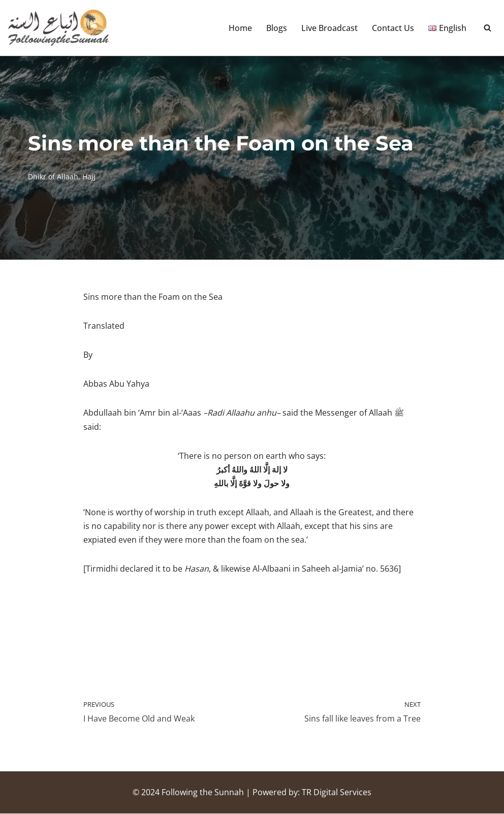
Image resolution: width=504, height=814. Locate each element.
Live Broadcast (329, 28)
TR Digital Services (337, 793)
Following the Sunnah (203, 793)
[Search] (487, 28)
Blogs (277, 28)
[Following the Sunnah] (58, 28)
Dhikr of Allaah (53, 177)
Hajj (89, 177)
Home (240, 28)
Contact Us (393, 28)
